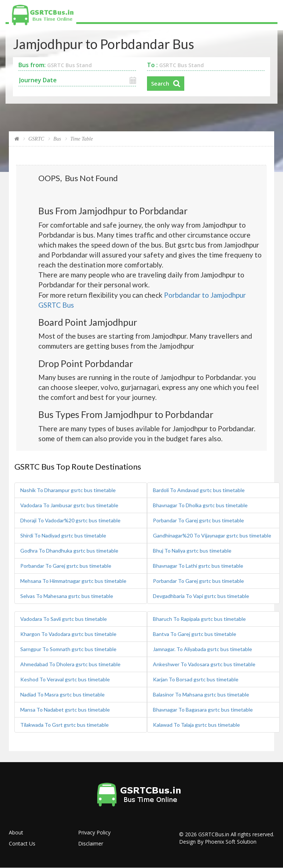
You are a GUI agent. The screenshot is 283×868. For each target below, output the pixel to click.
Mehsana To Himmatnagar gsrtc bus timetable (73, 581)
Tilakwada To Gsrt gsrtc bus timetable (64, 725)
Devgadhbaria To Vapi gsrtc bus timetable (201, 596)
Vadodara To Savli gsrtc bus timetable (64, 619)
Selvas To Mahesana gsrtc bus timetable (67, 596)
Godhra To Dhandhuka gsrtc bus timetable (69, 551)
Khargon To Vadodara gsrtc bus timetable (68, 634)
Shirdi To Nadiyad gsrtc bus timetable (63, 535)
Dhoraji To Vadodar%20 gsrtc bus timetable (70, 520)
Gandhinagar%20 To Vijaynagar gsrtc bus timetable (212, 535)
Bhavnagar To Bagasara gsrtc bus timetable (203, 710)
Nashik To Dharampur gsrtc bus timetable (68, 490)
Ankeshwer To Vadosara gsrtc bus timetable (204, 664)
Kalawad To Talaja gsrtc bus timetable (196, 725)
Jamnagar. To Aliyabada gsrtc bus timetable (202, 649)
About (16, 832)
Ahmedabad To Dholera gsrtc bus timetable (70, 664)
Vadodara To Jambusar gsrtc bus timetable (69, 505)
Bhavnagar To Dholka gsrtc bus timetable (200, 505)
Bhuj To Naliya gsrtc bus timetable (192, 551)
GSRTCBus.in (214, 834)
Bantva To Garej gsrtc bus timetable (195, 634)
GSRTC (36, 139)
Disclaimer (91, 843)
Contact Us (22, 843)
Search (160, 83)
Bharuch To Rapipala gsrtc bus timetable (199, 619)
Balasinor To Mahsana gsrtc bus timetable (201, 694)
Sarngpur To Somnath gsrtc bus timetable (68, 649)
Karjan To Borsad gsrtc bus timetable (196, 679)
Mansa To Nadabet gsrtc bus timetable (65, 710)
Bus (57, 139)
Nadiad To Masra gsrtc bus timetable (62, 694)
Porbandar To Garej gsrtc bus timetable (66, 566)
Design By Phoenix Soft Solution (218, 842)
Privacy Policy (94, 832)
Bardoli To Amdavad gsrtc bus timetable (199, 490)
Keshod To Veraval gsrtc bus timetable (65, 679)
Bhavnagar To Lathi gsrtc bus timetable (198, 566)
